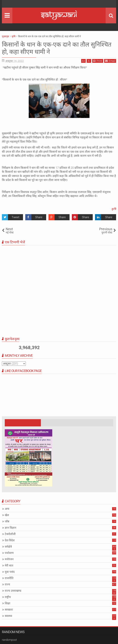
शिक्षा (8, 603)
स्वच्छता (9, 610)
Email (110, 61)
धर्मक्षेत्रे (8, 547)
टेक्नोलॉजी (10, 534)
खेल (7, 515)
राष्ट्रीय (8, 597)
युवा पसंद (10, 572)
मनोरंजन (9, 559)
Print (98, 61)
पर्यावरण (9, 553)
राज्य (7, 584)
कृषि (114, 209)
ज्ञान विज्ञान (10, 528)
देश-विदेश (10, 540)
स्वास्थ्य (8, 616)
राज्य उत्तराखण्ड (13, 591)
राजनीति (9, 578)
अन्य (7, 509)
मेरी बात (9, 566)
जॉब (7, 521)
